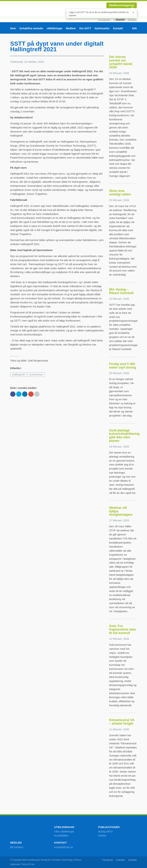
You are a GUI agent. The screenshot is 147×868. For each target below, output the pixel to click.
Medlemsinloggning (122, 5)
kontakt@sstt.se (64, 847)
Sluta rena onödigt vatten (120, 193)
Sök (134, 28)
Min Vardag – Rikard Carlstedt (121, 291)
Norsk (132, 19)
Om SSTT (85, 28)
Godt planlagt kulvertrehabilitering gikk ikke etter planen (124, 436)
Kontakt (118, 28)
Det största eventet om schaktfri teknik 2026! (121, 62)
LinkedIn (120, 860)
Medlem (71, 28)
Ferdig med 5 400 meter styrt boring (123, 366)
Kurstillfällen (61, 835)
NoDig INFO (105, 831)
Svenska (120, 19)
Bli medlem (17, 847)
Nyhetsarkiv (102, 28)
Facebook (104, 20)
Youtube (132, 860)
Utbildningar (55, 28)
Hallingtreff (18, 374)
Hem (13, 28)
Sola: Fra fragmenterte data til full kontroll (123, 629)
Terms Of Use (28, 864)
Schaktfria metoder (31, 28)
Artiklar (102, 835)
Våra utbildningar (64, 831)
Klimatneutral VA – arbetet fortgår (122, 722)
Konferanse (36, 374)
